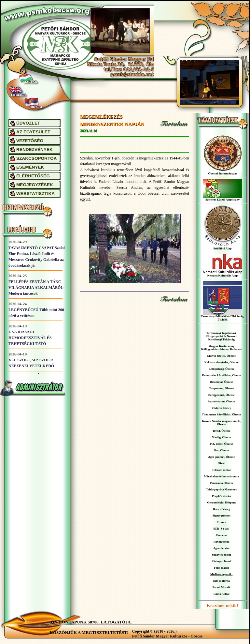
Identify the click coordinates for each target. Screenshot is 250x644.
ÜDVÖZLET (28, 123)
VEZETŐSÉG (30, 141)
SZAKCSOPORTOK (36, 158)
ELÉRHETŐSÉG (33, 176)
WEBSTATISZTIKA (35, 194)
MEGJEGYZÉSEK (35, 185)
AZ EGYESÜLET (33, 132)
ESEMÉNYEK (30, 167)
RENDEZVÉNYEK (35, 150)
